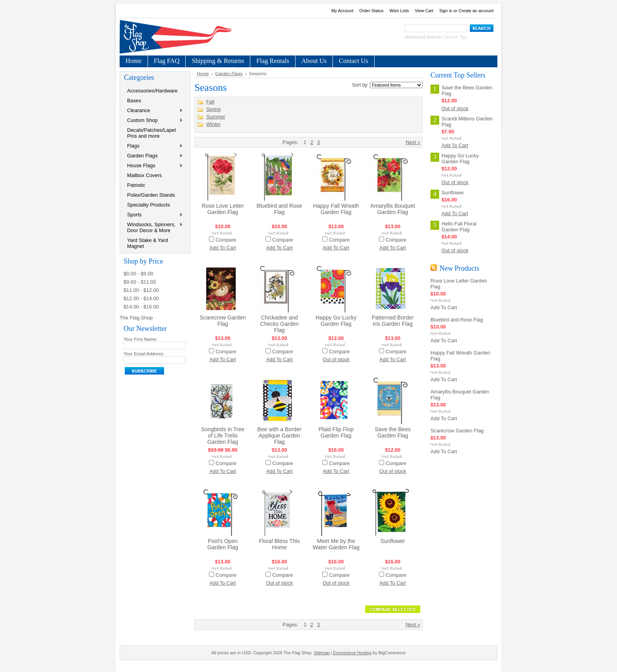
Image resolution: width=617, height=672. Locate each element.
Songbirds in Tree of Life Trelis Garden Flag (223, 436)
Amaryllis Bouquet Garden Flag (393, 209)
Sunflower (393, 541)
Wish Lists (399, 11)
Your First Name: (140, 339)
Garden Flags (153, 156)
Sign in (446, 11)
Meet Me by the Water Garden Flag (336, 544)
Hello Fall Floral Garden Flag (459, 227)
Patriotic (136, 185)
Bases (134, 101)
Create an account (476, 11)
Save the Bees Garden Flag (393, 432)
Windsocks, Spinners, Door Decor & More (153, 227)
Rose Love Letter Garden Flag (223, 209)
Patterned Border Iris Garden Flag (393, 321)
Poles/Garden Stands (151, 195)
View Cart (424, 11)
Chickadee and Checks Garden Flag (279, 324)
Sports (153, 215)
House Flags (153, 166)
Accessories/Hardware (152, 91)
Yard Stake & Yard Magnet (148, 243)
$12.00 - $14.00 (141, 298)
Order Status (371, 11)
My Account (342, 11)
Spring (213, 109)
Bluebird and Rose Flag (279, 209)
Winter (213, 124)
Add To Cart (223, 248)
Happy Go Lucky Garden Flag (336, 321)
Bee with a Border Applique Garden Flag (279, 436)
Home (203, 74)
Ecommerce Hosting (352, 653)
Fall (210, 102)
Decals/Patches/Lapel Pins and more (151, 133)
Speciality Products (149, 205)
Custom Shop (153, 121)
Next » (413, 142)
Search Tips (456, 37)
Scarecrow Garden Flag (223, 321)
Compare (226, 240)
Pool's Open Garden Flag (223, 544)
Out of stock (336, 359)
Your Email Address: (144, 354)
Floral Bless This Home (279, 544)
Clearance (153, 111)
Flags (153, 146)
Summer (216, 117)
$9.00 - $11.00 (140, 282)
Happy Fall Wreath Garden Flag (336, 209)
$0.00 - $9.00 (138, 274)
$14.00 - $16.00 (141, 307)
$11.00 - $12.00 (141, 290)
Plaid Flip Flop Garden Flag (336, 432)
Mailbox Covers (144, 175)
